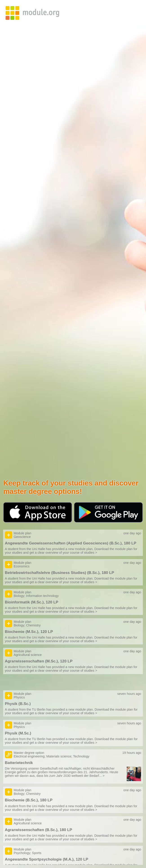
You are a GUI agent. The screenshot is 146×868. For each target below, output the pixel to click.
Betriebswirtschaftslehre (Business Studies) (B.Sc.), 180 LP (60, 573)
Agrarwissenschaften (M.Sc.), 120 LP (39, 661)
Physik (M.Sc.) (18, 733)
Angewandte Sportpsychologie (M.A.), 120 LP (47, 859)
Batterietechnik (19, 763)
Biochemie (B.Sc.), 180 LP (29, 800)
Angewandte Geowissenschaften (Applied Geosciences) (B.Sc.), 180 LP (71, 543)
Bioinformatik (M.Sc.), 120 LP (32, 602)
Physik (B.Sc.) (18, 704)
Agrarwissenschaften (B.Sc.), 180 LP (39, 830)
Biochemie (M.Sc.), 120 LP (29, 632)
